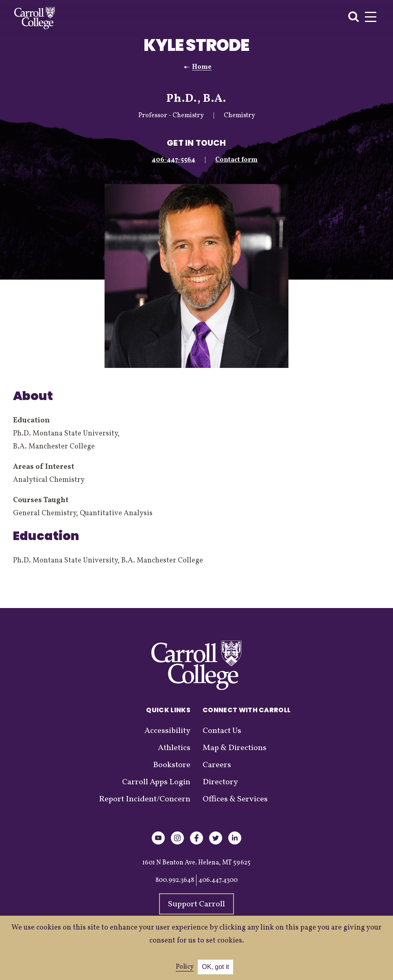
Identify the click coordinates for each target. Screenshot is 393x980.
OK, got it (215, 967)
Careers (217, 765)
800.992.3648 (175, 880)
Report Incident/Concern (145, 799)
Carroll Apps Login (156, 782)
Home (202, 67)
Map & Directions (235, 748)
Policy (185, 967)
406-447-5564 (174, 160)
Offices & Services (235, 799)
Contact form (236, 160)
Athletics (174, 748)
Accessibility (167, 731)
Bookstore (172, 765)
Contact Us (222, 731)
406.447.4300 (218, 880)
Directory (220, 782)
